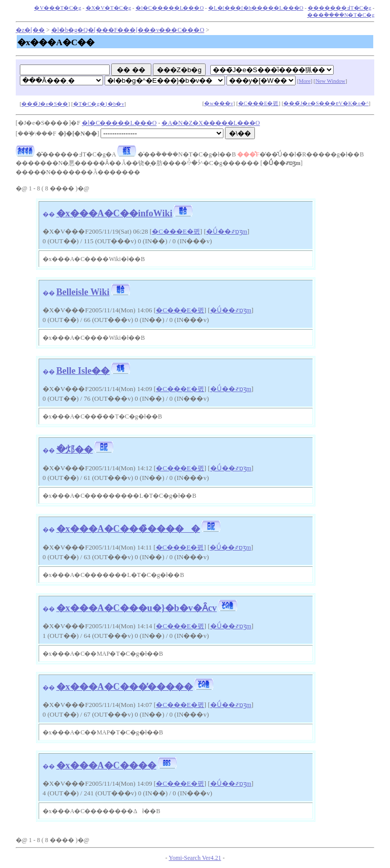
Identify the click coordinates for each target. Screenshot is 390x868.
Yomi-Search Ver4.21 (195, 858)
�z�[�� (30, 30)
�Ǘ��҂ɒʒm (227, 231)
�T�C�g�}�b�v (99, 104)
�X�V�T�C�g (108, 8)
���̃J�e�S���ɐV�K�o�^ (326, 103)
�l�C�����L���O (170, 8)
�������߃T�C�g (339, 8)
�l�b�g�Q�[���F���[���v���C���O (128, 30)
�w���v (219, 103)
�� (49, 214)
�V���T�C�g (58, 8)
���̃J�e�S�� (45, 104)
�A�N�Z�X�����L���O (210, 123)
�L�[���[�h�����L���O (256, 8)
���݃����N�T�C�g (341, 15)
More (304, 81)
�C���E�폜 (258, 103)
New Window (330, 81)
